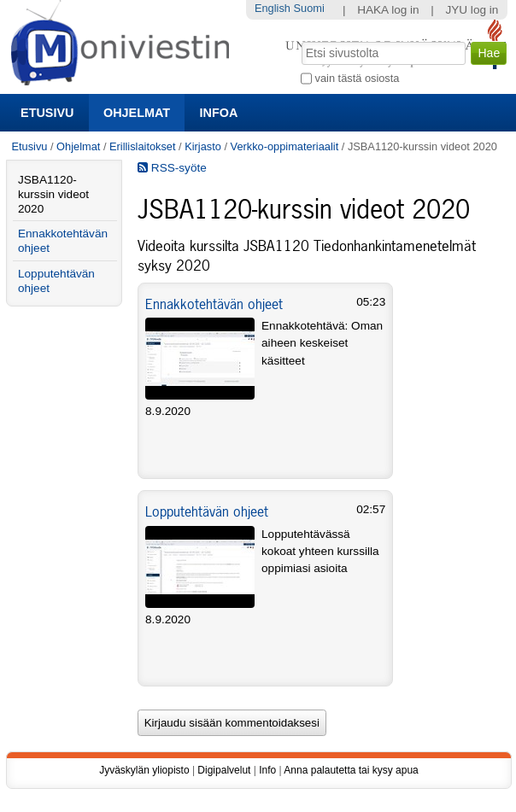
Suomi (308, 8)
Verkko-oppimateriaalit (285, 146)
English (273, 8)
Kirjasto (203, 146)
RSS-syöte (172, 168)
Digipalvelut (224, 770)
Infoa (219, 113)
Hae (300, 40)
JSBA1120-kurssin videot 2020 (53, 194)
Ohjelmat (137, 113)
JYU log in (472, 10)
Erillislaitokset (143, 146)
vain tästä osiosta (358, 78)
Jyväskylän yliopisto (144, 770)
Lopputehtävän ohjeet (207, 511)
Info (267, 770)
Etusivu (47, 113)
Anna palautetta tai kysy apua (351, 770)
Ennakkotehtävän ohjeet (214, 304)
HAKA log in (388, 10)
